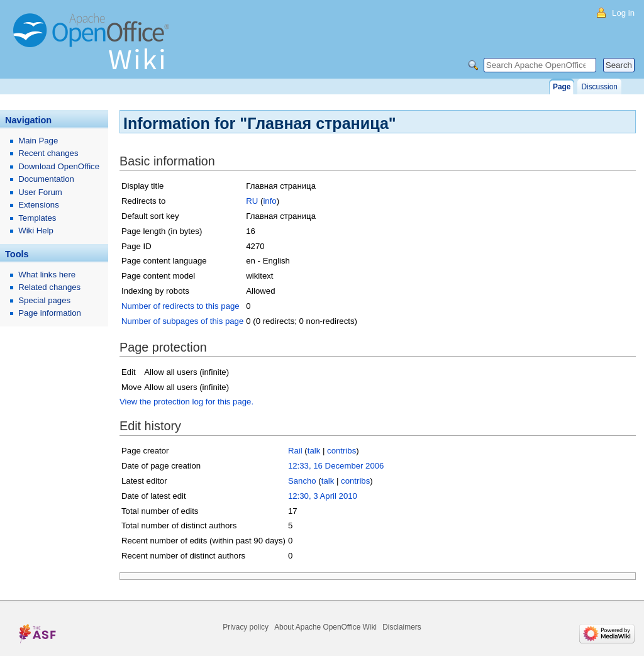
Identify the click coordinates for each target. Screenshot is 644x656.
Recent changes (48, 153)
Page (562, 87)
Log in (623, 13)
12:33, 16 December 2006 (336, 466)
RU (252, 201)
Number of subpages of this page (182, 321)
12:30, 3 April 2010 (323, 496)
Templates (37, 218)
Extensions (39, 205)
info (269, 201)
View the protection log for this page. (186, 402)
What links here (47, 275)
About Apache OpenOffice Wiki (325, 627)
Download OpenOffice (59, 166)
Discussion (599, 87)
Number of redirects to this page (180, 306)
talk (314, 451)
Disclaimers (402, 627)
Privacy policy (246, 627)
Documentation (46, 179)
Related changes (49, 287)
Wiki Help (36, 231)
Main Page (38, 141)
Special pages (44, 300)
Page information (50, 313)
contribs (341, 451)
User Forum (40, 192)
